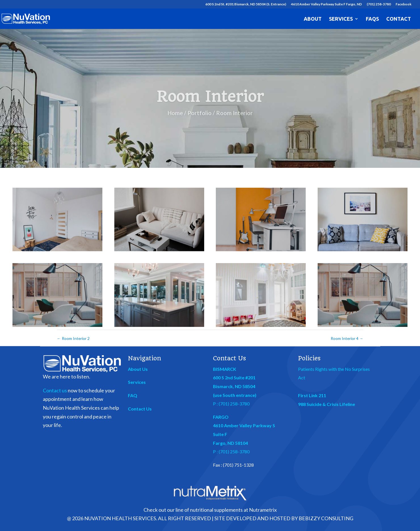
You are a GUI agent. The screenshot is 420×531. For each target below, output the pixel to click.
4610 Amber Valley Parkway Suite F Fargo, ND (326, 4)
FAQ (133, 395)
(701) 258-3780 (379, 4)
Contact (399, 19)
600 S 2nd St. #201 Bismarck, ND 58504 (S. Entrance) (246, 4)
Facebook (404, 4)
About (313, 19)
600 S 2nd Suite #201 (234, 377)
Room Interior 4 (347, 338)
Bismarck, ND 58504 (234, 386)
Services (341, 19)
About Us (138, 369)
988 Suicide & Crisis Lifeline (327, 404)
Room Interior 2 (73, 338)
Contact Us (140, 409)
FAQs (372, 19)
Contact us (55, 390)
